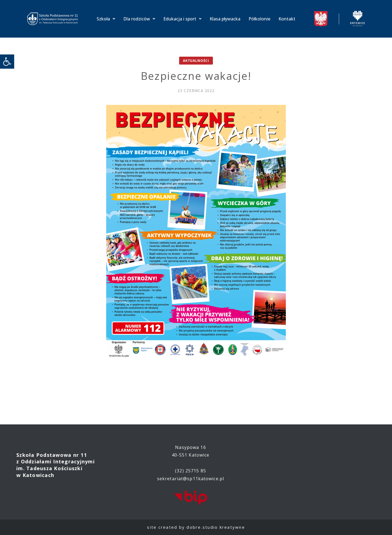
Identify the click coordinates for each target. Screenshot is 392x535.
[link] (7, 62)
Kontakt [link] (287, 19)
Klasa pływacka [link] (225, 19)
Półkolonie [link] (259, 19)
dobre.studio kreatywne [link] (216, 527)
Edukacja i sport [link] (182, 19)
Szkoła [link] (106, 19)
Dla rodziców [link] (139, 19)
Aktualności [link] (196, 61)
